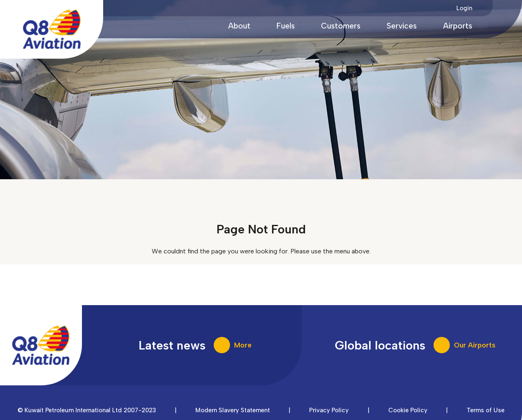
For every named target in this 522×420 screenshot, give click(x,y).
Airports (458, 26)
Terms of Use (486, 410)
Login (464, 8)
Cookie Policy (408, 410)
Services (402, 26)
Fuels (286, 26)
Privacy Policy (329, 410)
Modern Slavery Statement (233, 410)
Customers (341, 26)
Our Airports (475, 345)
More (243, 345)
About (239, 26)
